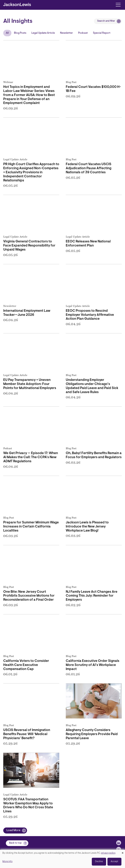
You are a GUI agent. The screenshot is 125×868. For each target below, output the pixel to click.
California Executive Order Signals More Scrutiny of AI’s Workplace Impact (93, 665)
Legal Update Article (43, 33)
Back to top (15, 843)
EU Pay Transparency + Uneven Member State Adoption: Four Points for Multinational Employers (30, 384)
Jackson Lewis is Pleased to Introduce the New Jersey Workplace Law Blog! (87, 527)
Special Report (102, 33)
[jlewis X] (119, 849)
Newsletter (66, 33)
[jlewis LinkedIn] (119, 843)
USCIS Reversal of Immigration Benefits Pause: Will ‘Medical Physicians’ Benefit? (27, 734)
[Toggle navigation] (118, 4)
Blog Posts (20, 33)
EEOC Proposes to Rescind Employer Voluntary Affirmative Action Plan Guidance (90, 315)
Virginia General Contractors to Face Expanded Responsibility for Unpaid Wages (29, 246)
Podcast (83, 33)
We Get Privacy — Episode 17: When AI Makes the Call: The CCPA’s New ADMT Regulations (31, 457)
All (7, 33)
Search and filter (106, 21)
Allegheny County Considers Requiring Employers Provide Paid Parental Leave (92, 734)
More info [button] (7, 862)
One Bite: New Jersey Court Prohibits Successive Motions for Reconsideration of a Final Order (29, 596)
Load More (13, 830)
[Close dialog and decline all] (123, 852)
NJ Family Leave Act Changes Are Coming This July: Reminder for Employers (92, 596)
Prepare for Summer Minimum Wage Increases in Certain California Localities (31, 527)
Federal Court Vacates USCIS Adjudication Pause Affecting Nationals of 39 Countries (89, 168)
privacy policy (108, 853)
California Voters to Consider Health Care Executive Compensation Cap (26, 665)
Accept (114, 862)
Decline (99, 862)
